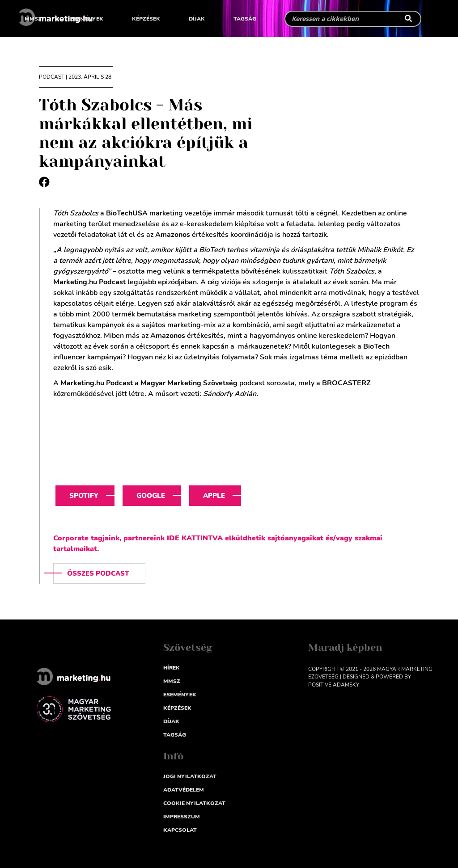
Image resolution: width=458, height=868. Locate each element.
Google (151, 496)
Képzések (146, 19)
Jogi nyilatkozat (190, 776)
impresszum (182, 817)
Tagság (245, 19)
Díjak (197, 19)
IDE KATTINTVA (195, 538)
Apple (214, 496)
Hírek (172, 668)
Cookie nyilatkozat (194, 803)
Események (87, 19)
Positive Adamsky (334, 685)
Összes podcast (98, 573)
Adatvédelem (184, 790)
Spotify (84, 496)
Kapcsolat (180, 830)
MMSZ (33, 19)
